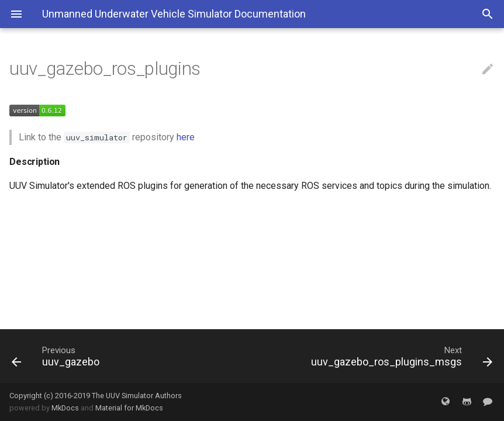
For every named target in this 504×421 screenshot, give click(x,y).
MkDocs (65, 408)
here (186, 137)
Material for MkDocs (129, 408)
